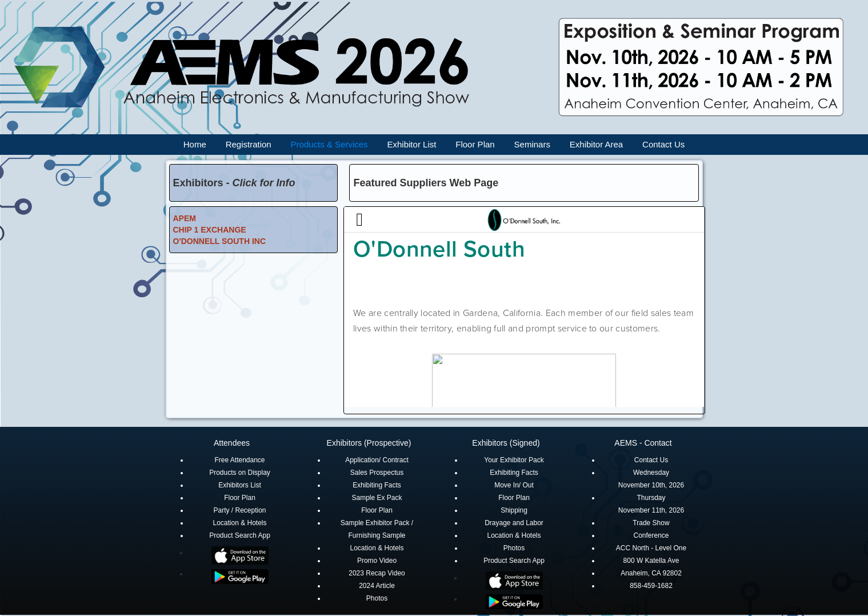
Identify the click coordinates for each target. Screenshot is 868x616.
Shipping (514, 510)
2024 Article (377, 586)
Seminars (532, 144)
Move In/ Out (514, 485)
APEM (185, 218)
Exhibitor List (412, 144)
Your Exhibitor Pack (514, 460)
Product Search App (240, 535)
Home (195, 144)
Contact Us (663, 144)
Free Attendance (239, 460)
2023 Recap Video (377, 573)
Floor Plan (475, 144)
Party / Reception (239, 510)
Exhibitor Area (596, 144)
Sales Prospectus (377, 473)
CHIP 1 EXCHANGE (210, 230)
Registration (249, 144)
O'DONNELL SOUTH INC (220, 241)
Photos (377, 598)
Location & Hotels (239, 523)
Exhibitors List (240, 485)
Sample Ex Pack (377, 498)
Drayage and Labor (514, 523)
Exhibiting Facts (377, 485)
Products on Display (240, 473)
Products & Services (329, 144)
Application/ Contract (377, 460)
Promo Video (377, 561)
